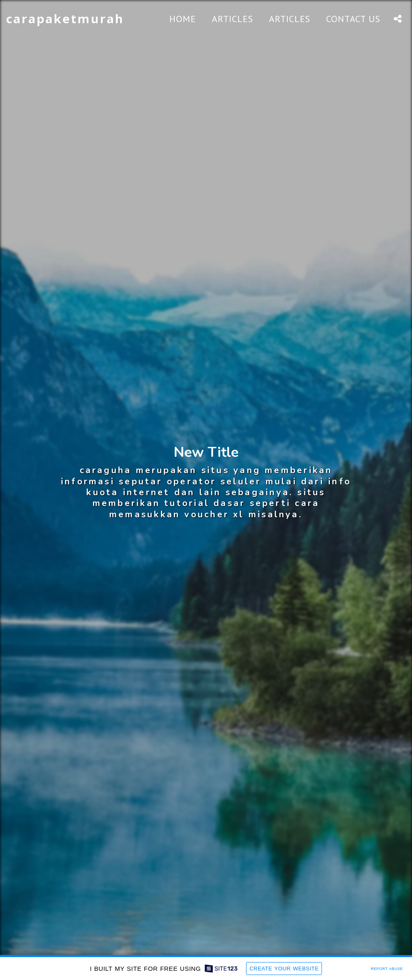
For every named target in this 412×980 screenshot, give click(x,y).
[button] (397, 19)
